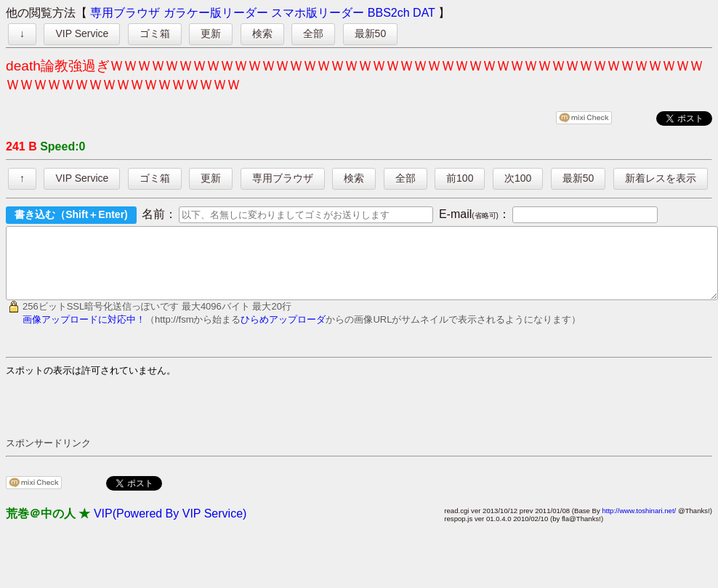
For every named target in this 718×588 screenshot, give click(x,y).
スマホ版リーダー (318, 13)
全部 (313, 33)
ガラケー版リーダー (216, 13)
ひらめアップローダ (283, 333)
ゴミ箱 (155, 33)
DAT (424, 13)
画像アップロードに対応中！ (84, 333)
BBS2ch (389, 13)
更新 (211, 33)
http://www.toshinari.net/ (639, 524)
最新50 (371, 33)
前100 (460, 178)
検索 (262, 33)
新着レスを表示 (661, 178)
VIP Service (82, 33)
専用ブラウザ (125, 13)
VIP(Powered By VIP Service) (170, 527)
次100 (518, 178)
